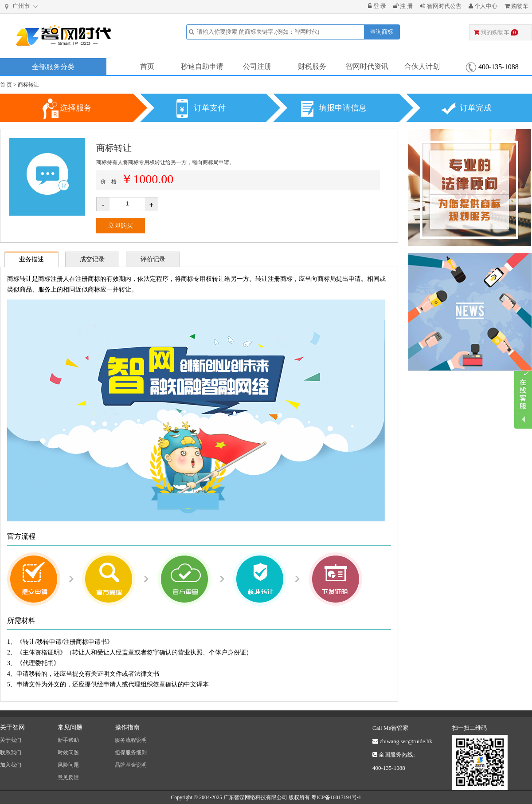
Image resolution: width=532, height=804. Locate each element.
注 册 (403, 6)
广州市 (22, 7)
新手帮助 (68, 740)
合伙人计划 (422, 66)
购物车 (516, 6)
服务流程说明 (131, 740)
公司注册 (257, 66)
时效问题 (68, 753)
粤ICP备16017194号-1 (336, 797)
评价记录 (153, 259)
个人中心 (483, 6)
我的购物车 (496, 32)
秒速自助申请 (202, 66)
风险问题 (68, 765)
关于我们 (11, 740)
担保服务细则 (131, 753)
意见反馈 (68, 777)
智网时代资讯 (367, 66)
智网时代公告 (440, 6)
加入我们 (11, 765)
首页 (147, 66)
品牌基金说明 (131, 765)
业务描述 (31, 259)
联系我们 (11, 753)
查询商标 (382, 32)
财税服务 (312, 66)
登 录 (377, 6)
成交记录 (92, 259)
